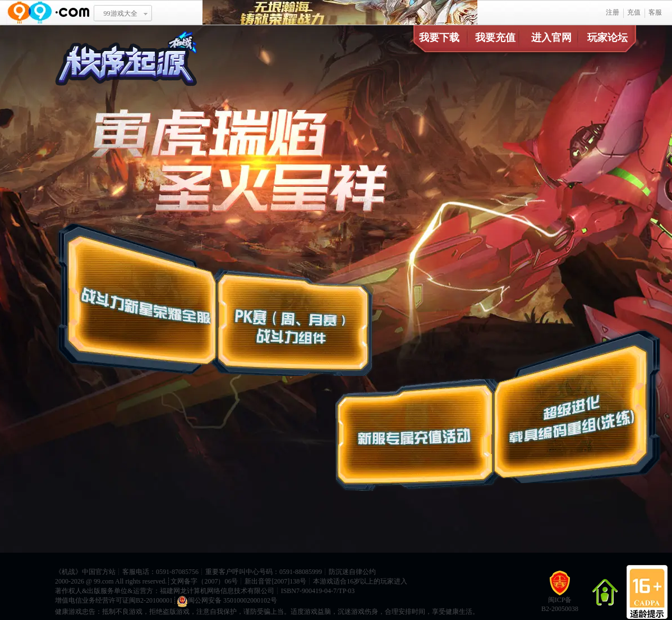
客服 (655, 12)
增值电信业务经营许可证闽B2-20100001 (114, 600)
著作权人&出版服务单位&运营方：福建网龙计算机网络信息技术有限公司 (165, 591)
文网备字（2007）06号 (204, 581)
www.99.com (48, 13)
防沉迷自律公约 (352, 572)
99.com (104, 581)
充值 (634, 12)
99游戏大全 (121, 13)
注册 (613, 12)
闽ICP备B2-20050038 (560, 596)
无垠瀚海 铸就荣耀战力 (340, 13)
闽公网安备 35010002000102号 (227, 601)
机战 (68, 572)
